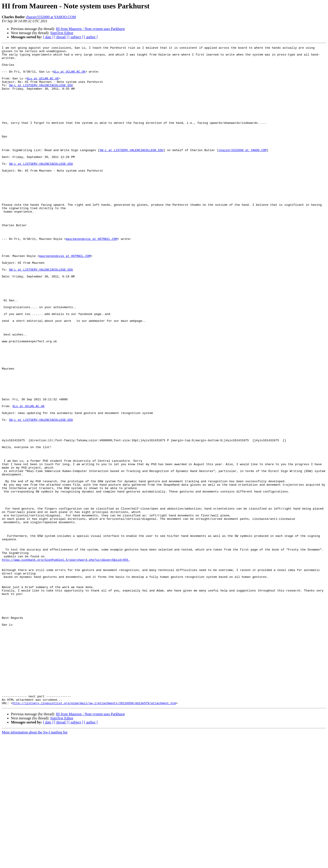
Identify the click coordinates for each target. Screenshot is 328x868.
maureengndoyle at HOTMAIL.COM (92, 278)
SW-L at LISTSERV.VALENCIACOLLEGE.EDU (41, 93)
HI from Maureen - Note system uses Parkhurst (90, 29)
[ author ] (91, 37)
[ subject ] (76, 37)
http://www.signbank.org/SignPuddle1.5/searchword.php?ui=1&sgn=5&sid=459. (66, 663)
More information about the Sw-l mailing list (35, 864)
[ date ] (48, 37)
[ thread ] (61, 37)
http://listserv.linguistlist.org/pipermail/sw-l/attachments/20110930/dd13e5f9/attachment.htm (94, 835)
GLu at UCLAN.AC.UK (69, 77)
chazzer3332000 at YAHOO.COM (51, 17)
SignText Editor (62, 33)
